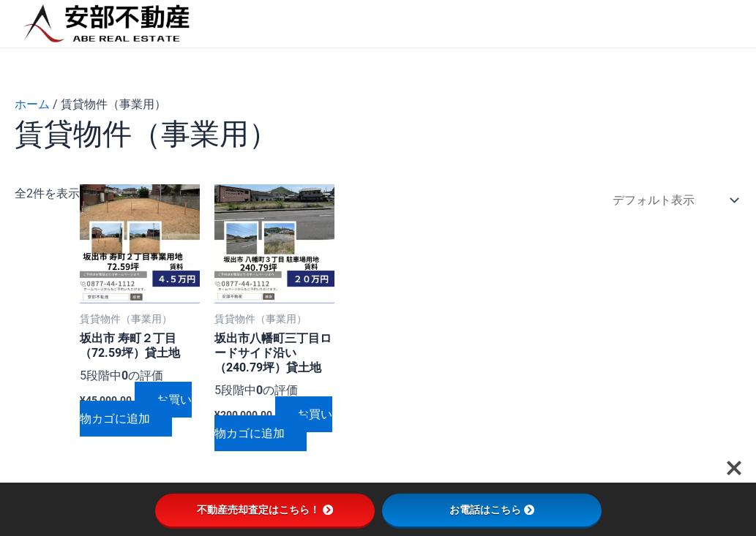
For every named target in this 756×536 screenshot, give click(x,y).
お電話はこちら (492, 510)
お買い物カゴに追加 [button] (136, 409)
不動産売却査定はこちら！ (265, 510)
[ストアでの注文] (672, 201)
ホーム (32, 104)
